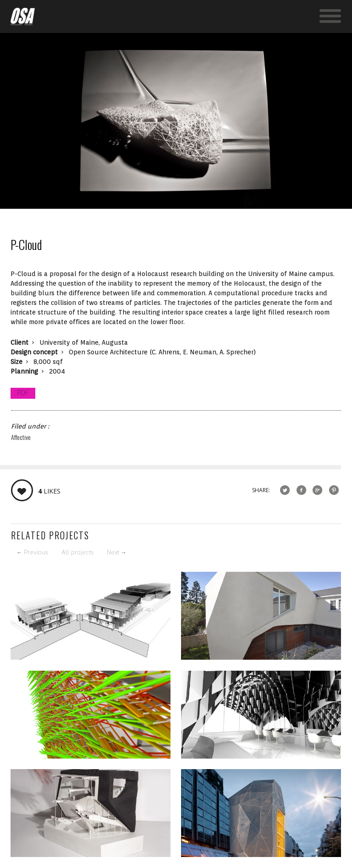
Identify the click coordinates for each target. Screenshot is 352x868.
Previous (32, 552)
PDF (23, 393)
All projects (77, 552)
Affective (21, 437)
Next (117, 552)
